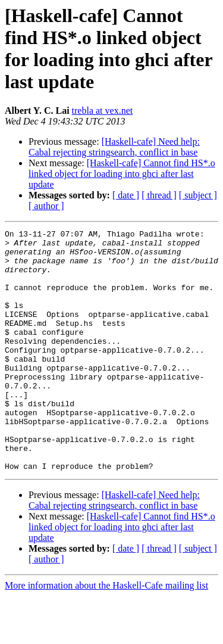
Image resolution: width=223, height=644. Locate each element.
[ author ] (46, 206)
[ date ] (126, 195)
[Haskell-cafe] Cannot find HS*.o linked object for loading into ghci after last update (122, 174)
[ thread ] (159, 195)
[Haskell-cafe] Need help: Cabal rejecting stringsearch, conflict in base (114, 147)
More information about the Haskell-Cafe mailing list (106, 634)
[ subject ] (198, 195)
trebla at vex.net (103, 111)
